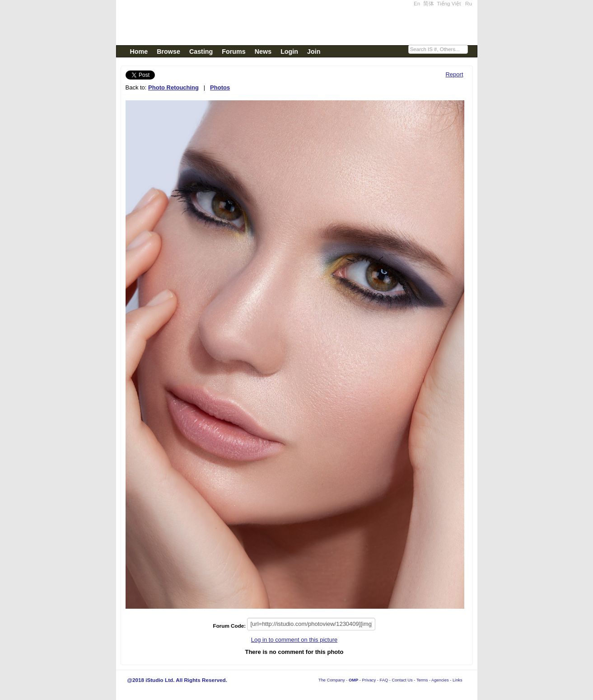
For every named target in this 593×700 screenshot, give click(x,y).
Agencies (440, 680)
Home (139, 52)
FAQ (384, 680)
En (417, 3)
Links (458, 680)
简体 (429, 3)
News (263, 52)
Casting (201, 52)
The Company (332, 680)
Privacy (369, 680)
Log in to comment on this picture (294, 640)
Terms (422, 680)
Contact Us (402, 680)
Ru (469, 3)
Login (289, 52)
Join (314, 52)
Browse (168, 52)
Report (454, 74)
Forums (233, 52)
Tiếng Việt (449, 3)
